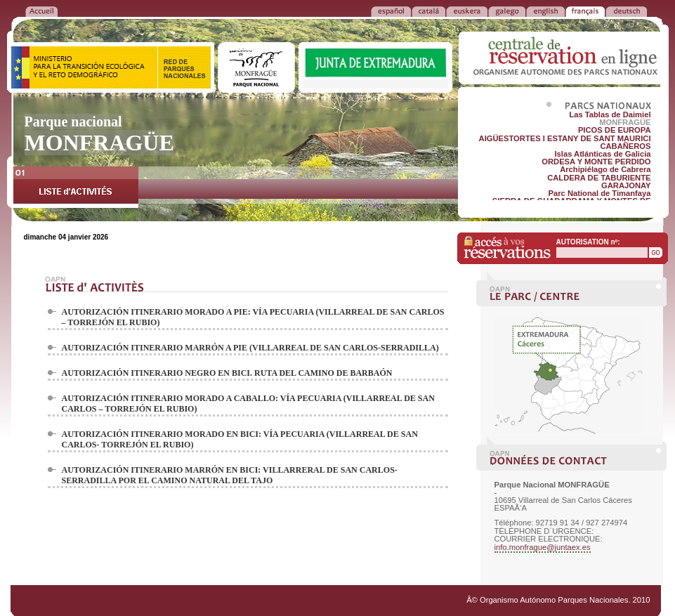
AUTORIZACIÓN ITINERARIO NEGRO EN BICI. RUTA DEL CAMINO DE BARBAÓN (227, 373)
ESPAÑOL (391, 11)
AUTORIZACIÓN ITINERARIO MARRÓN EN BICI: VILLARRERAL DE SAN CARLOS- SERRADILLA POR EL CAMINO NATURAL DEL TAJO (230, 475)
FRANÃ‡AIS (585, 11)
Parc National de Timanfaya (600, 193)
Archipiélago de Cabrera (605, 169)
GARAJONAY (626, 185)
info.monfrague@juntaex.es (543, 547)
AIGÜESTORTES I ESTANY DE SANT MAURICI (565, 138)
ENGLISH (545, 11)
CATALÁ (428, 11)
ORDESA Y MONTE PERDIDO (596, 162)
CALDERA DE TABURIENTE (599, 178)
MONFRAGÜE (625, 122)
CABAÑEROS (625, 146)
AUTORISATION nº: (588, 242)
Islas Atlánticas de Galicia (602, 154)
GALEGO (507, 11)
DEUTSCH (626, 11)
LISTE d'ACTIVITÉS (76, 187)
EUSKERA (467, 11)
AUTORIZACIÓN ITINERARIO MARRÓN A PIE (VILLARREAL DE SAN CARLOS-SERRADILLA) (250, 348)
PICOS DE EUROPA (615, 130)
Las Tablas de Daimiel (610, 114)
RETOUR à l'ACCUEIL (41, 11)
